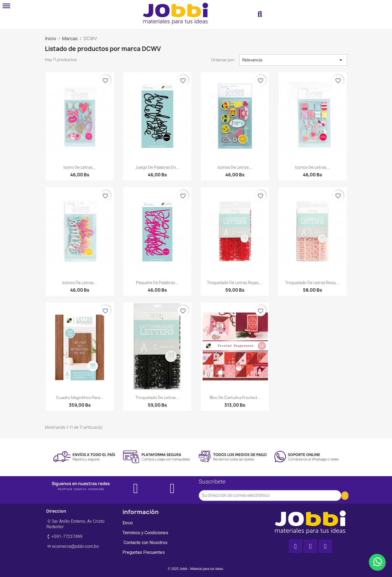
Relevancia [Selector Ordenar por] (293, 60)
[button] (260, 14)
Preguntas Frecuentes (144, 552)
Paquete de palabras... (157, 283)
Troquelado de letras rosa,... (312, 283)
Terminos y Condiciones (145, 533)
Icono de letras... (80, 167)
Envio (128, 523)
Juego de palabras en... (157, 167)
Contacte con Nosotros (145, 543)
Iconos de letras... (235, 167)
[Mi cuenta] (292, 14)
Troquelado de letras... (157, 398)
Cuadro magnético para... (80, 398)
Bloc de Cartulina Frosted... (235, 398)
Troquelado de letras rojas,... (235, 283)
